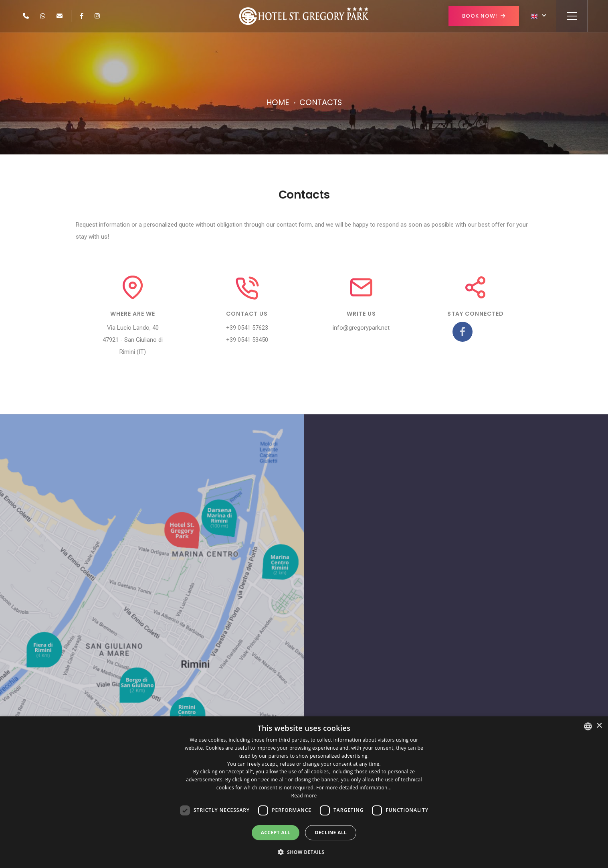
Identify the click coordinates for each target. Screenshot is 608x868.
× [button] (599, 726)
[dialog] (304, 792)
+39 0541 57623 (247, 328)
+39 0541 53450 (247, 340)
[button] (304, 852)
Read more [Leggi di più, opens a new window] (304, 796)
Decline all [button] (331, 833)
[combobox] (588, 726)
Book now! (484, 16)
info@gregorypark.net (361, 328)
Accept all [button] (276, 833)
